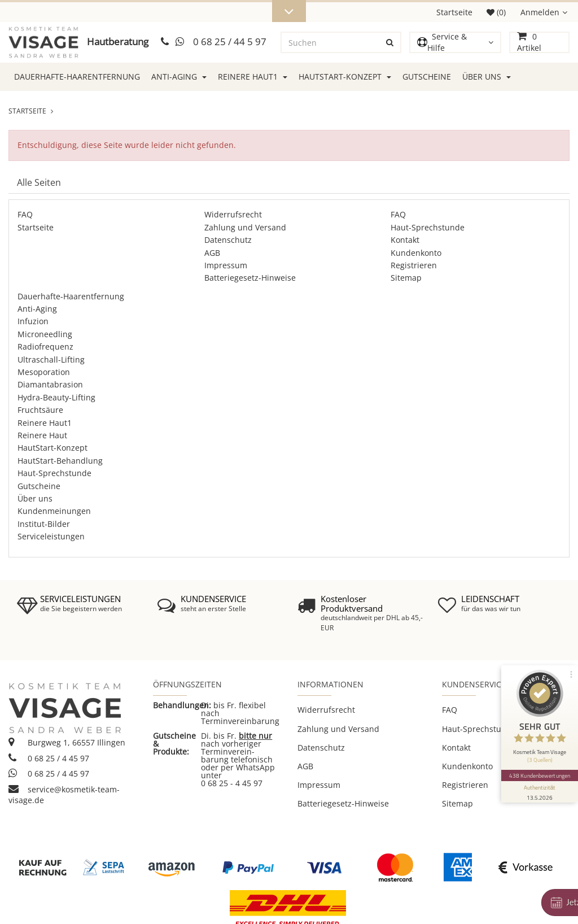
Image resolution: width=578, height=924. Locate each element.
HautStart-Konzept (345, 77)
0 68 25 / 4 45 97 (49, 758)
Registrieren (414, 265)
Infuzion (33, 321)
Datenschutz (228, 240)
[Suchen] (331, 42)
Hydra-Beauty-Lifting (56, 397)
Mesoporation (44, 372)
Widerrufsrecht (233, 214)
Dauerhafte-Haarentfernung (77, 77)
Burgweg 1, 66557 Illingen (67, 742)
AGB (212, 253)
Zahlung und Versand (245, 227)
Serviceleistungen (51, 536)
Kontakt (405, 240)
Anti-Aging (179, 77)
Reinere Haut (42, 435)
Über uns (487, 77)
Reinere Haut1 (253, 77)
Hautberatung (118, 42)
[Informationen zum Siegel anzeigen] (540, 792)
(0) (496, 12)
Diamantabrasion (50, 384)
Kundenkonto (416, 253)
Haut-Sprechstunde (428, 227)
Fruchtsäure (40, 410)
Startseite (454, 12)
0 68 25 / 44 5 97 (230, 42)
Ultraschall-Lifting (51, 359)
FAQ (25, 214)
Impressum (226, 265)
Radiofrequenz (45, 346)
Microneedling (45, 334)
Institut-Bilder (44, 524)
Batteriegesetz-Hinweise (250, 278)
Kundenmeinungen (54, 511)
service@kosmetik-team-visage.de (64, 795)
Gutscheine (427, 77)
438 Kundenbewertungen (540, 775)
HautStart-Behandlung (60, 461)
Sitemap (406, 278)
